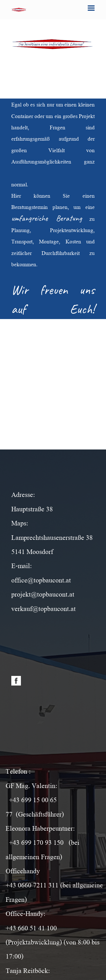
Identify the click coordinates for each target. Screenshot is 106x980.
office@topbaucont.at (41, 580)
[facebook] (16, 681)
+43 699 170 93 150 (36, 842)
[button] (91, 8)
